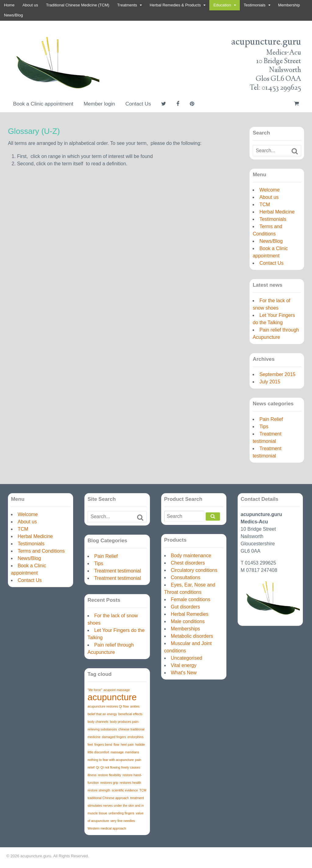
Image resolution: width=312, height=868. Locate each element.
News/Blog (13, 15)
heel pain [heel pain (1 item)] (127, 744)
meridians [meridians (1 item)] (132, 752)
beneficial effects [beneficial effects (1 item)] (130, 714)
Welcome (269, 190)
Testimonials (255, 5)
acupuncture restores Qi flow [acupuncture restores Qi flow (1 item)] (108, 706)
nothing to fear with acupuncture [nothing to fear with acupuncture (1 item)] (111, 760)
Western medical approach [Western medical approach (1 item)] (107, 828)
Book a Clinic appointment (43, 104)
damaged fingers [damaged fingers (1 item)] (114, 737)
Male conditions (188, 621)
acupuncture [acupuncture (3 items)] (112, 697)
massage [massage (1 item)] (117, 752)
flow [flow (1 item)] (117, 744)
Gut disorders (186, 607)
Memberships (186, 629)
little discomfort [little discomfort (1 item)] (98, 752)
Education (222, 5)
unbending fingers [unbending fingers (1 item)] (121, 813)
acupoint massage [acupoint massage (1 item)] (117, 690)
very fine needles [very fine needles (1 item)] (123, 821)
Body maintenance (191, 556)
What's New (184, 673)
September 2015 (277, 374)
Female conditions (191, 599)
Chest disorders (188, 563)
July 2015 (270, 382)
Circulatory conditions (194, 570)
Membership (289, 5)
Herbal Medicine (277, 212)
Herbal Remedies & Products (175, 5)
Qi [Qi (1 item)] (98, 767)
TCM (265, 204)
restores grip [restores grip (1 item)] (109, 783)
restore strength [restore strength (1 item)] (99, 790)
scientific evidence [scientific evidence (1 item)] (125, 790)
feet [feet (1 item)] (90, 744)
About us (30, 5)
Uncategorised (187, 658)
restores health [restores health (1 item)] (131, 783)
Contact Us (138, 104)
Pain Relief (271, 419)
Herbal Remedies (190, 614)
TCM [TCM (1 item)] (143, 790)
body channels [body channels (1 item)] (98, 722)
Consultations (186, 577)
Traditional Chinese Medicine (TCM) (78, 5)
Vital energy (184, 665)
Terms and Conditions (41, 551)
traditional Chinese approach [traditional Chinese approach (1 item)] (108, 798)
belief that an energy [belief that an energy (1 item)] (102, 714)
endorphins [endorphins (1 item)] (135, 737)
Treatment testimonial (117, 571)
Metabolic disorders (192, 636)
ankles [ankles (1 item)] (135, 706)
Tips (264, 427)
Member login (99, 104)
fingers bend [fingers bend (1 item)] (103, 744)
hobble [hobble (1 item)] (140, 744)
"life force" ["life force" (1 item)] (95, 690)
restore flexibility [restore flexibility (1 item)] (109, 775)
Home (9, 5)
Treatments (127, 5)
